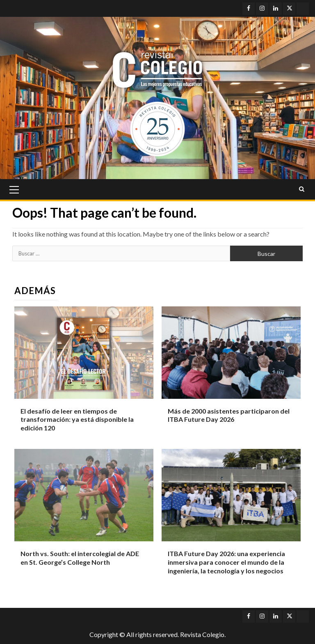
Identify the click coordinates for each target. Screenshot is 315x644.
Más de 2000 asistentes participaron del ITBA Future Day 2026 (229, 415)
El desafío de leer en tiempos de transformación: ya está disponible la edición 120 (77, 420)
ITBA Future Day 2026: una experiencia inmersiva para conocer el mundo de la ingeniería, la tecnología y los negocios (226, 562)
